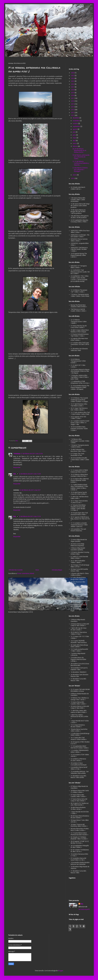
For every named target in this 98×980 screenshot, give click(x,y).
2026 (73, 73)
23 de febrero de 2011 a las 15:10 (30, 516)
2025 (73, 76)
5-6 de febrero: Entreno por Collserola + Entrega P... (80, 170)
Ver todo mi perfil (84, 909)
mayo (75, 138)
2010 (73, 178)
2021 (73, 87)
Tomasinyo (17, 454)
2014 (73, 107)
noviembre (76, 121)
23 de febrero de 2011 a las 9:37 (30, 490)
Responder (17, 467)
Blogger (61, 971)
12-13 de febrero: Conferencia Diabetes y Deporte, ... (81, 163)
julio (74, 132)
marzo (75, 143)
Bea (15, 474)
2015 (73, 104)
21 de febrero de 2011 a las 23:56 (32, 454)
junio (74, 135)
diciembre (76, 118)
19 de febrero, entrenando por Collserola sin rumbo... (81, 157)
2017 (73, 98)
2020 (73, 90)
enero (75, 175)
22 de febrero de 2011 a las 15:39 (30, 474)
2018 (73, 95)
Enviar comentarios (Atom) (26, 573)
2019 (73, 93)
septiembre (77, 126)
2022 (73, 84)
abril (74, 141)
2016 (73, 101)
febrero (75, 146)
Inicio (37, 570)
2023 (73, 81)
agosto (75, 129)
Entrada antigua (57, 570)
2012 (73, 113)
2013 (73, 110)
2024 (73, 78)
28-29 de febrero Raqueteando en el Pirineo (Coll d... (79, 151)
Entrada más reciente (16, 570)
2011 (73, 115)
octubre (75, 123)
